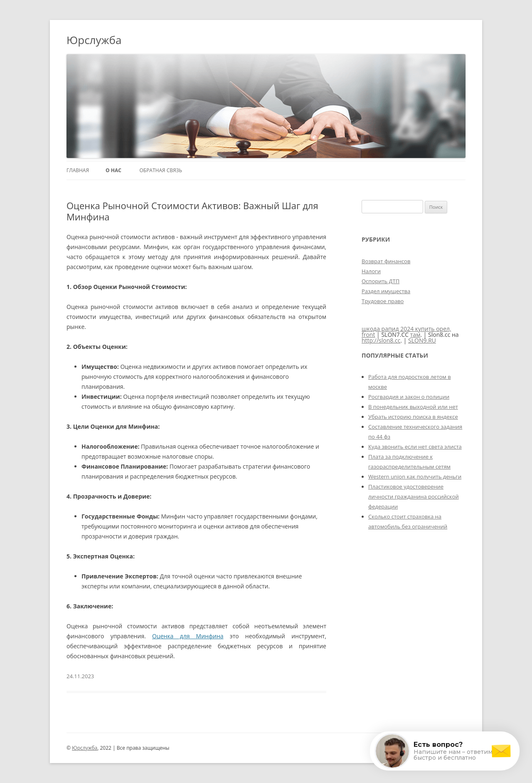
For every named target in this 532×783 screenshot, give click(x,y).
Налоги (371, 271)
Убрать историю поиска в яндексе (413, 417)
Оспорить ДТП (381, 281)
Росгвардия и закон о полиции (409, 397)
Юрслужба (94, 40)
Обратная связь (161, 170)
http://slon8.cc (381, 340)
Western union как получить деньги (415, 477)
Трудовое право (383, 301)
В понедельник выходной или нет (413, 407)
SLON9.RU (422, 340)
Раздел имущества (386, 291)
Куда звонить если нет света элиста (415, 447)
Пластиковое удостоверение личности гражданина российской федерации (414, 496)
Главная (78, 170)
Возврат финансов (386, 261)
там (415, 335)
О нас (113, 170)
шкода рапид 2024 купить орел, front (406, 332)
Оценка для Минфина (188, 636)
